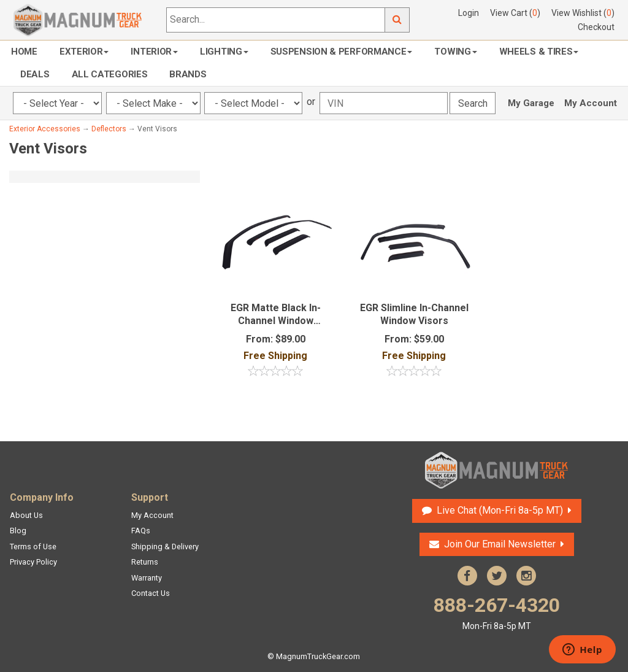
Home (24, 52)
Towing (455, 52)
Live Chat (500, 510)
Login (469, 13)
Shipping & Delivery (165, 546)
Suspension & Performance (342, 52)
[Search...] (276, 20)
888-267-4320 (497, 613)
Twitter (497, 576)
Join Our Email (500, 544)
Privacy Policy (33, 562)
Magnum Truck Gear (497, 470)
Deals (35, 74)
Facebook (467, 576)
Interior (154, 52)
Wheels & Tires (539, 52)
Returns (145, 562)
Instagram (526, 576)
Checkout (596, 27)
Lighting (224, 52)
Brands (188, 74)
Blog (18, 531)
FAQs (141, 531)
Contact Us (151, 593)
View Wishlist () (583, 13)
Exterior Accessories (45, 129)
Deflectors (109, 129)
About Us (26, 515)
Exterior (84, 52)
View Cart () (515, 13)
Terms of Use (33, 546)
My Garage (531, 103)
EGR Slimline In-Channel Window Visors (414, 314)
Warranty (147, 578)
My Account (591, 103)
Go (397, 20)
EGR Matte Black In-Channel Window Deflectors (276, 315)
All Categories (110, 74)
